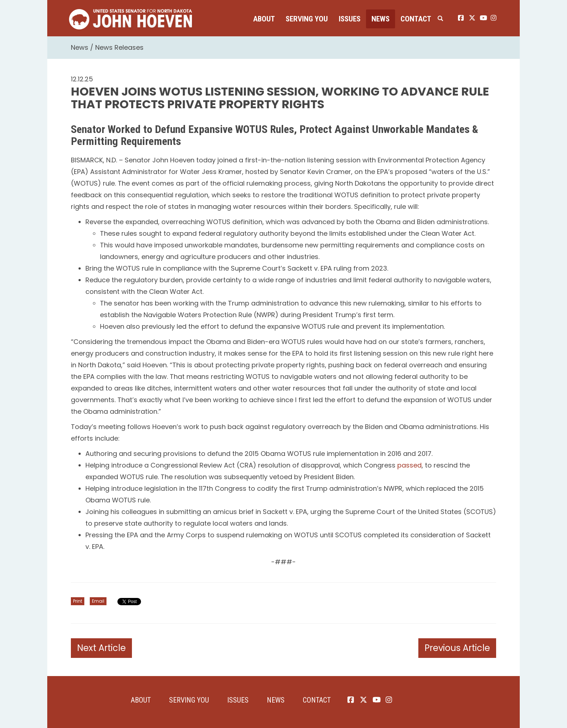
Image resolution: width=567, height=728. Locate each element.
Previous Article (457, 648)
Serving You (307, 19)
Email (98, 601)
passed (409, 465)
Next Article (101, 648)
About (264, 19)
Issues (350, 19)
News (381, 19)
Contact (416, 19)
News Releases (119, 47)
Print (78, 601)
